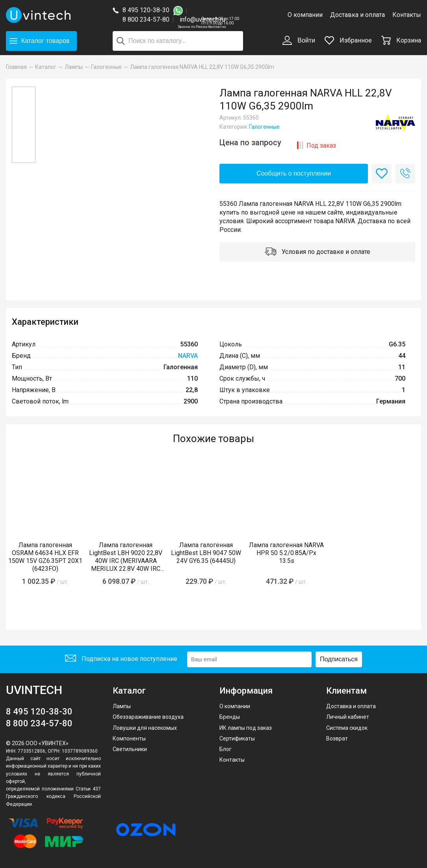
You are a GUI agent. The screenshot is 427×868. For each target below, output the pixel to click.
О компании (305, 15)
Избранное (348, 40)
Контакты (407, 15)
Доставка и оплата (357, 15)
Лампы (122, 706)
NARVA (188, 356)
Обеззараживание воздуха (148, 717)
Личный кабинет (348, 717)
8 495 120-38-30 (146, 10)
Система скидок (347, 728)
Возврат (337, 738)
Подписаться (339, 659)
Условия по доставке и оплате (317, 252)
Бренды (230, 717)
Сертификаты (237, 738)
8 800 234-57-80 (148, 20)
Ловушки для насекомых (145, 728)
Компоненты (129, 738)
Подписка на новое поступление (121, 659)
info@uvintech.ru (202, 19)
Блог (226, 749)
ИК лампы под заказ (246, 728)
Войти (299, 41)
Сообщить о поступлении (294, 173)
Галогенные (264, 127)
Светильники (130, 749)
